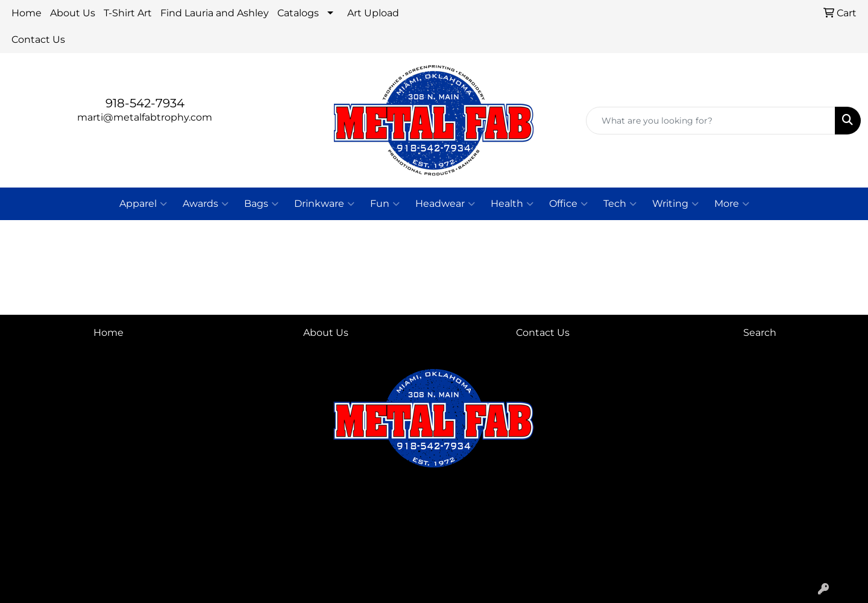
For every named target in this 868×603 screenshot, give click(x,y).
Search (760, 333)
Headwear (445, 204)
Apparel (143, 204)
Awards (206, 204)
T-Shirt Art (128, 13)
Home (27, 13)
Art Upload (373, 13)
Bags (261, 204)
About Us (73, 13)
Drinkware (324, 204)
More (732, 204)
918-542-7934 (145, 103)
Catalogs (298, 13)
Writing (675, 204)
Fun (385, 204)
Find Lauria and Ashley (215, 13)
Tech (620, 204)
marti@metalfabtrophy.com (145, 117)
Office (568, 204)
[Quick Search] (711, 121)
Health (512, 204)
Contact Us (38, 39)
